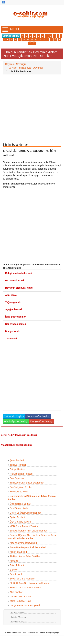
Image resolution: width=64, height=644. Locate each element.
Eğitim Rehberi (17, 517)
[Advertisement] (31, 109)
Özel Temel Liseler (19, 508)
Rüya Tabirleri (17, 565)
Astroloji (14, 561)
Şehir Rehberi (17, 460)
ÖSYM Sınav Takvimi (21, 522)
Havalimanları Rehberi (21, 474)
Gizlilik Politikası (18, 613)
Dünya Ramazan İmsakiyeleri (25, 605)
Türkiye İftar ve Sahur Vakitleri (25, 556)
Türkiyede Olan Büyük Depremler (27, 483)
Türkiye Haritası (18, 465)
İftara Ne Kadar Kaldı (21, 601)
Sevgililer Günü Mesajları (23, 579)
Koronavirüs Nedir (19, 492)
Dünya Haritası (17, 469)
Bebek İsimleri (17, 574)
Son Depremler (18, 478)
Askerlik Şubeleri (18, 552)
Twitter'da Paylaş (14, 416)
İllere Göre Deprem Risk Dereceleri (28, 547)
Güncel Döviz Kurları (20, 597)
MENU (11, 29)
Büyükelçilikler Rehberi (21, 487)
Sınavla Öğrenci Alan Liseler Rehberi (29, 531)
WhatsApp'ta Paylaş (16, 421)
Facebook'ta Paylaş (38, 416)
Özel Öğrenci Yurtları (21, 504)
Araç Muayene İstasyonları (23, 543)
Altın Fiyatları (16, 592)
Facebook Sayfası (19, 622)
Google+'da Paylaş (41, 421)
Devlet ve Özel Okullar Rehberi (26, 513)
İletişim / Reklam (19, 617)
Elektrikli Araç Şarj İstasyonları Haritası (30, 583)
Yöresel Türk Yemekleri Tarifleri (25, 588)
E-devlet (14, 570)
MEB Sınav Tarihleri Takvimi (24, 526)
